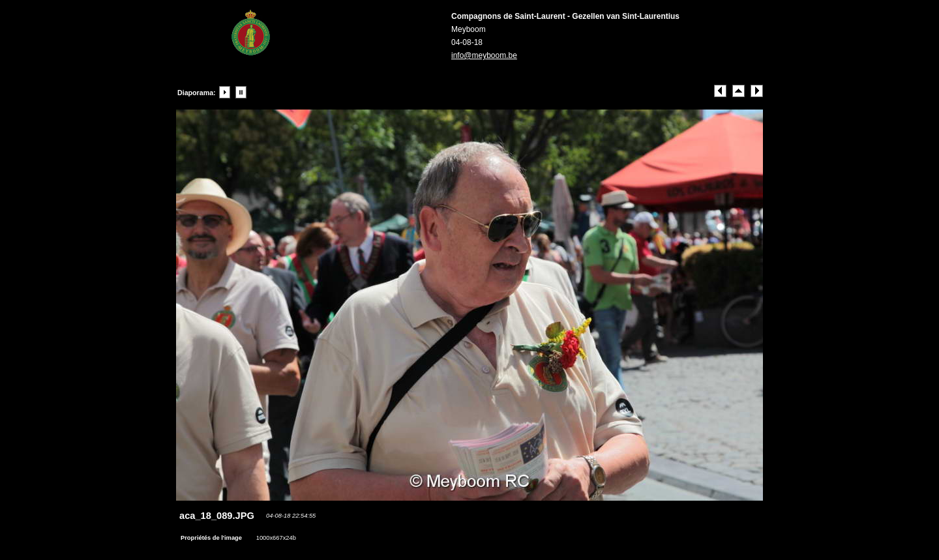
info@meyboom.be (484, 55)
